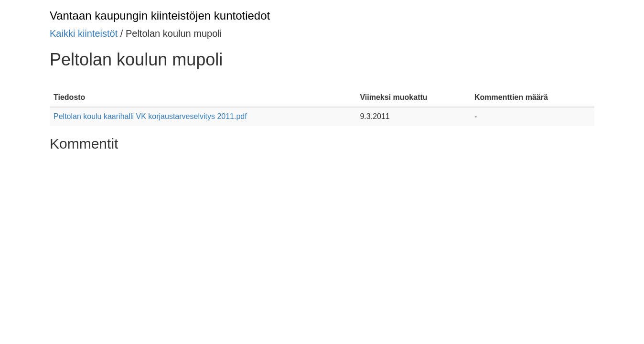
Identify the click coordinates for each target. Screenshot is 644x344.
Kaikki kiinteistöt (84, 33)
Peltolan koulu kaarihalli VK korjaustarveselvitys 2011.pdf (150, 116)
